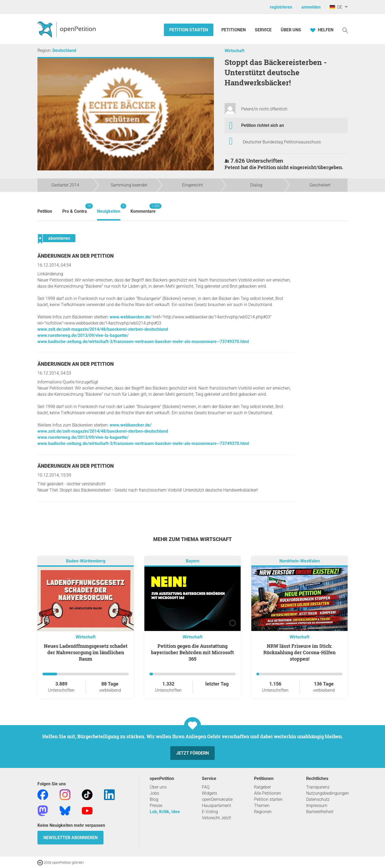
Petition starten (189, 30)
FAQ (206, 787)
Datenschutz (318, 799)
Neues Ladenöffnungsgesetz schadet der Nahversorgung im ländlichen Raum (86, 652)
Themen (262, 806)
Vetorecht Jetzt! (217, 818)
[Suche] (345, 30)
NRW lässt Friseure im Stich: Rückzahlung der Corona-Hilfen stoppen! (299, 652)
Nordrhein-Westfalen (300, 561)
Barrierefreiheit (320, 812)
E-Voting (210, 812)
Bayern (193, 561)
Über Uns (291, 30)
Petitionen (234, 30)
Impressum (317, 806)
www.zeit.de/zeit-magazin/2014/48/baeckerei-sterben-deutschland (103, 329)
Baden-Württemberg (86, 561)
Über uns (158, 787)
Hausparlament (216, 806)
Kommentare (143, 209)
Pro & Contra (75, 209)
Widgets (209, 793)
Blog (154, 799)
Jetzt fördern (192, 753)
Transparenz (318, 787)
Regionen (263, 812)
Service (263, 30)
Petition (45, 211)
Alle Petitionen (267, 793)
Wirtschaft (234, 51)
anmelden (311, 7)
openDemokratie (217, 799)
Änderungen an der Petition (76, 256)
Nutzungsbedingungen (328, 793)
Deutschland (64, 50)
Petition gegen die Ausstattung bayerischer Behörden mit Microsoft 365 (192, 652)
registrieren (281, 7)
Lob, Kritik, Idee (165, 812)
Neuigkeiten (109, 209)
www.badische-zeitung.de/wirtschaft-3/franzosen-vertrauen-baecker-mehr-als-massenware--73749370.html (143, 342)
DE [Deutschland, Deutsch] (336, 7)
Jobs (154, 793)
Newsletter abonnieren (70, 838)
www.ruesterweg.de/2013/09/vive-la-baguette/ (83, 335)
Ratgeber (262, 787)
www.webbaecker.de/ (131, 317)
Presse (156, 806)
